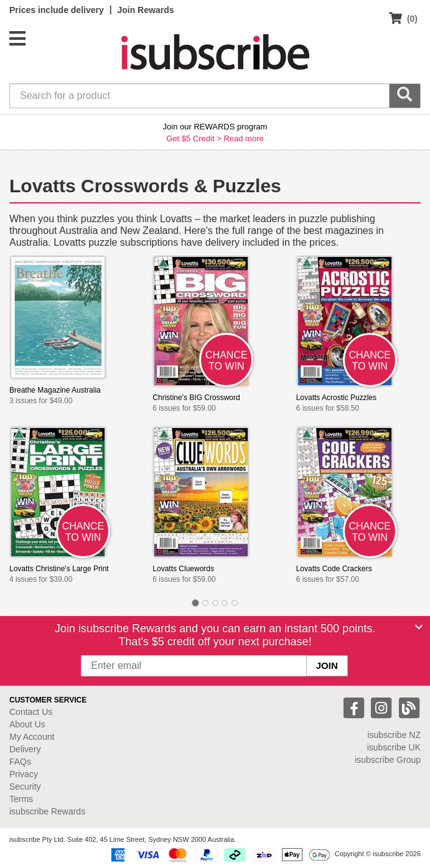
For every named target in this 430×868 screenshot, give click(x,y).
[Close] (419, 627)
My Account (32, 737)
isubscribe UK (394, 747)
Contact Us (31, 712)
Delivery (25, 749)
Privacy (24, 774)
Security (25, 786)
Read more (243, 138)
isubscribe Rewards (47, 811)
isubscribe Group (388, 760)
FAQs (20, 762)
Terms (21, 799)
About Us (27, 724)
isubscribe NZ (394, 735)
